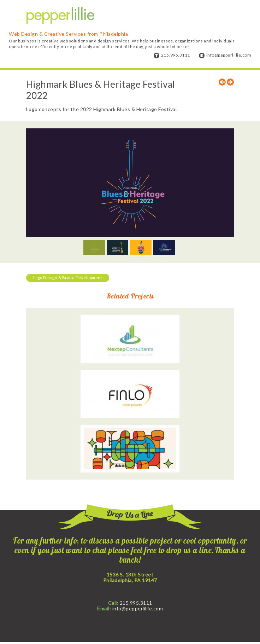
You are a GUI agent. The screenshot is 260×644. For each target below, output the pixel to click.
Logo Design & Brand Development (68, 277)
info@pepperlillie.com (229, 55)
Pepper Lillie (60, 16)
